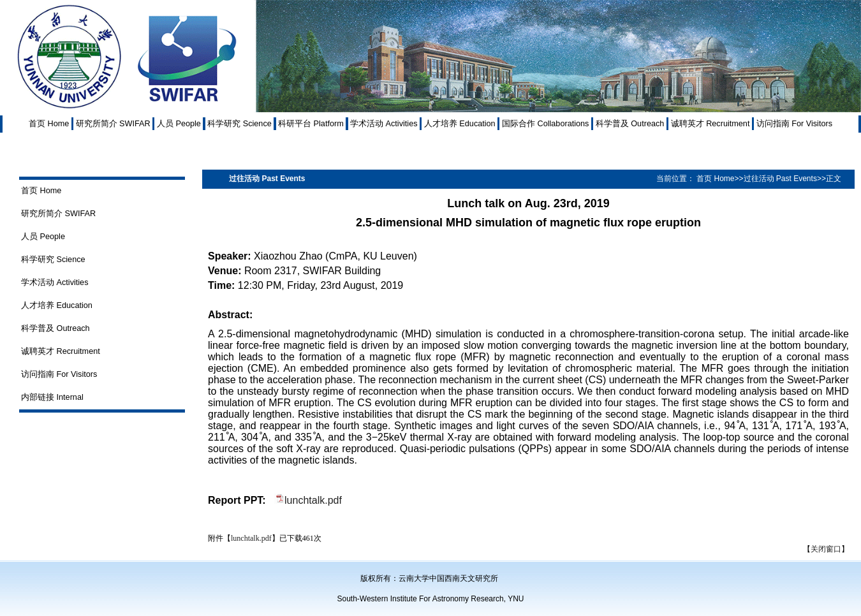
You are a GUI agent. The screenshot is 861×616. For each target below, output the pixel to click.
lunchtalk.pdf (313, 500)
